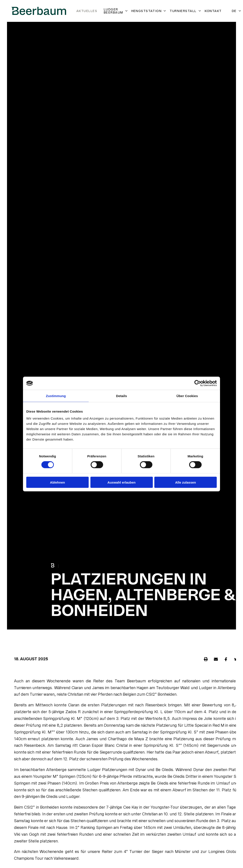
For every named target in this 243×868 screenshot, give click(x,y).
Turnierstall (185, 11)
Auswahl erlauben (121, 482)
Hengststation (149, 11)
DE (237, 11)
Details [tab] (121, 396)
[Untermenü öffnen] (126, 11)
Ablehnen (57, 482)
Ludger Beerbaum (116, 11)
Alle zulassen (186, 482)
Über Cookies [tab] (187, 396)
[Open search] (227, 11)
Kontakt (213, 11)
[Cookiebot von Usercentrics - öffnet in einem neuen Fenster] (198, 383)
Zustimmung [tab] (56, 396)
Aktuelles (87, 11)
